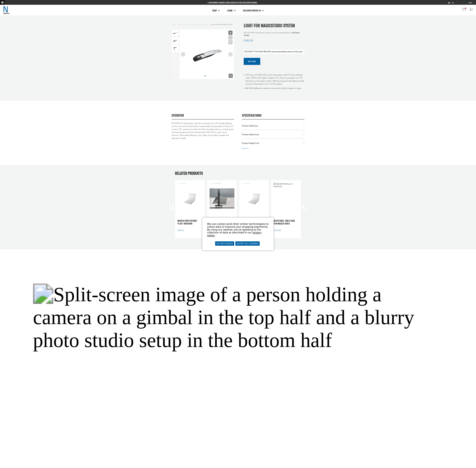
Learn (231, 10)
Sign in (470, 3)
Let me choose (225, 244)
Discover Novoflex (253, 10)
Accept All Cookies (248, 244)
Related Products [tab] (189, 173)
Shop (216, 10)
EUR (453, 3)
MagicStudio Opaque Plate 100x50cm (187, 222)
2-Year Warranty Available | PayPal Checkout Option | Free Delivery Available (232, 2)
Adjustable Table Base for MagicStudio (284, 222)
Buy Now (252, 61)
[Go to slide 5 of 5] (171, 207)
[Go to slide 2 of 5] (305, 207)
